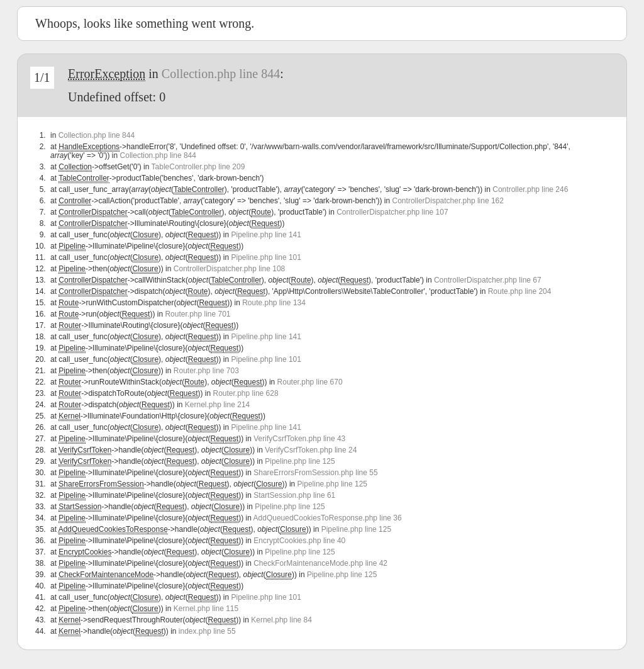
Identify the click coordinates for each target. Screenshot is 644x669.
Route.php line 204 (520, 291)
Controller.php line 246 (530, 189)
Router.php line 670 (310, 382)
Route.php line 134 (274, 303)
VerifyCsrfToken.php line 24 (311, 450)
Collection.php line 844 (221, 74)
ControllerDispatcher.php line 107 (392, 212)
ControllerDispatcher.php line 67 (488, 280)
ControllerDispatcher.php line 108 (229, 269)
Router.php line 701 (197, 314)
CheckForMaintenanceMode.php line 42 (320, 563)
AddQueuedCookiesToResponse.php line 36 (328, 518)
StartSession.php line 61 (294, 495)
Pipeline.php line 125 (300, 461)
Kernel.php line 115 (206, 609)
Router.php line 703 (206, 371)
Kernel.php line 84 (281, 620)
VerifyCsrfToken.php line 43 (299, 439)
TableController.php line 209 (198, 167)
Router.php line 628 (246, 393)
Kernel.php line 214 (217, 405)
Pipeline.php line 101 (266, 257)
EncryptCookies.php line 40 (299, 541)
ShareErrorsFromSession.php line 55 (315, 473)
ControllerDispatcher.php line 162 (448, 201)
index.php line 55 (207, 631)
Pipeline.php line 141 (266, 235)
